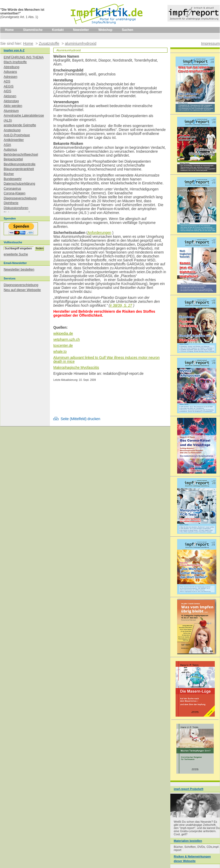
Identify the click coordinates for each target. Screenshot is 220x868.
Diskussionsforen (16, 208)
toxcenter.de (63, 346)
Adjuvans (10, 72)
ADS (7, 81)
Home (9, 30)
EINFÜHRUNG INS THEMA (24, 57)
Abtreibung (11, 67)
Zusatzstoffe (49, 43)
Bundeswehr (13, 179)
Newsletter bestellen (19, 269)
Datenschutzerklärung (19, 184)
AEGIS (9, 86)
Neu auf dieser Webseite (22, 290)
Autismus (10, 150)
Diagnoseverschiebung (20, 198)
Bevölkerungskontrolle (20, 164)
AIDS (7, 91)
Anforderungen (99, 233)
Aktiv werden (13, 106)
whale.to (60, 352)
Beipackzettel (13, 159)
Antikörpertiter (14, 140)
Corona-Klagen (15, 193)
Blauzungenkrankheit (19, 169)
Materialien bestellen (188, 841)
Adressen (10, 77)
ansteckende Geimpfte (20, 125)
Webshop (105, 30)
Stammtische (33, 30)
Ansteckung (12, 130)
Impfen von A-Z (14, 50)
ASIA (7, 145)
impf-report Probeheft (189, 789)
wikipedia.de (63, 334)
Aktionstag (11, 101)
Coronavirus (12, 189)
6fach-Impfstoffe (15, 62)
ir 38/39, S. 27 (121, 306)
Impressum (210, 43)
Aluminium (11, 111)
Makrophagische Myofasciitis (76, 368)
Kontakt (58, 30)
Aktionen (10, 96)
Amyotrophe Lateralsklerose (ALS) (24, 118)
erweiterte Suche (16, 254)
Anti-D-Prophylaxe (17, 135)
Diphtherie (11, 203)
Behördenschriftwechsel (21, 155)
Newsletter (81, 30)
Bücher (9, 174)
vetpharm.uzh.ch (66, 340)
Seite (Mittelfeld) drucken (80, 419)
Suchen (127, 30)
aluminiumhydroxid (80, 43)
